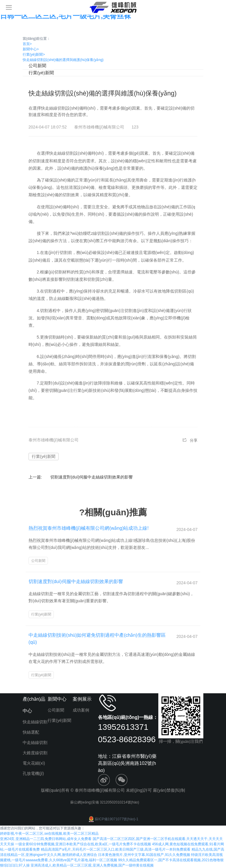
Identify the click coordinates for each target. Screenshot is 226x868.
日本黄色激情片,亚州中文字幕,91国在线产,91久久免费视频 (144, 855)
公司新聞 (37, 66)
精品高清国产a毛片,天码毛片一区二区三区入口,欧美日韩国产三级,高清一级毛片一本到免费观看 (116, 849)
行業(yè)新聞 (34, 55)
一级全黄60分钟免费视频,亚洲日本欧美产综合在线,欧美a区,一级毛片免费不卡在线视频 (83, 844)
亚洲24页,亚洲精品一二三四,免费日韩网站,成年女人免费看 (46, 839)
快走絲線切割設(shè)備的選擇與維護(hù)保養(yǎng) (63, 60)
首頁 (27, 44)
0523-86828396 (127, 739)
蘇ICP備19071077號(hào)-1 (113, 819)
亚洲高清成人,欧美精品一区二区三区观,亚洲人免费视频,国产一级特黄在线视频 (92, 865)
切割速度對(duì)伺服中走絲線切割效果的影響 (92, 477)
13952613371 (123, 727)
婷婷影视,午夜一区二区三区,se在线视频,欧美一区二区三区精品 (49, 834)
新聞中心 (31, 49)
